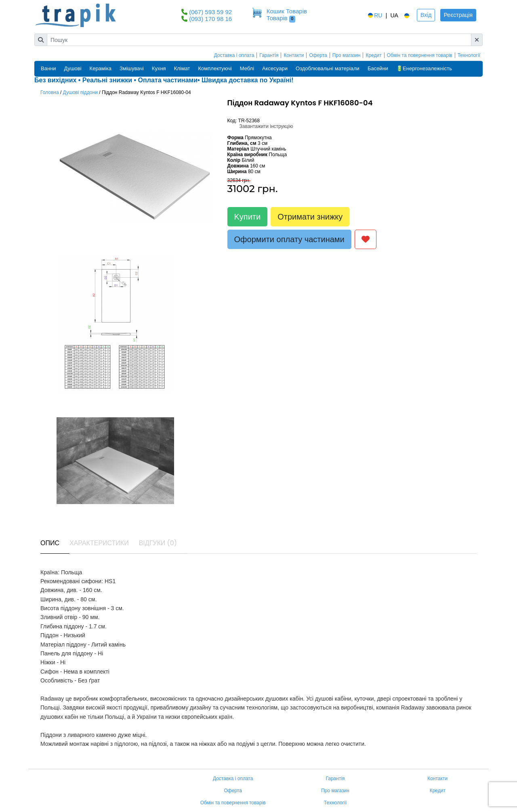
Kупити (248, 217)
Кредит (373, 55)
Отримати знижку (310, 217)
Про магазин (347, 55)
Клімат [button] (182, 68)
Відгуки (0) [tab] (158, 543)
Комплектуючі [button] (215, 68)
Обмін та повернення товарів (420, 55)
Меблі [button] (247, 68)
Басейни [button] (378, 68)
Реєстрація (458, 15)
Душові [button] (73, 68)
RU (374, 15)
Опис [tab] (50, 543)
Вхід (426, 15)
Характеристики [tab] (99, 543)
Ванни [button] (48, 68)
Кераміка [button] (101, 68)
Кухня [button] (159, 68)
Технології (469, 55)
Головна (50, 92)
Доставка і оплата (234, 55)
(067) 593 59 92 (210, 12)
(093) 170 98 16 (210, 19)
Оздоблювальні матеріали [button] (328, 68)
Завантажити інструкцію (266, 126)
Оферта (318, 55)
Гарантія (269, 55)
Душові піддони (80, 92)
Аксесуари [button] (275, 68)
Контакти (294, 55)
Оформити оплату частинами (289, 239)
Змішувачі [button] (132, 68)
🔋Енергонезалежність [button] (424, 68)
